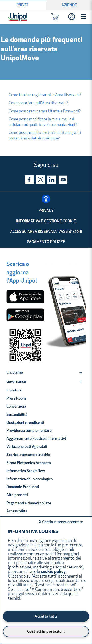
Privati (23, 5)
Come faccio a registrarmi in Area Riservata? (45, 95)
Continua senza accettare (61, 522)
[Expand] (81, 373)
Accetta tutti (46, 617)
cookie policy (53, 572)
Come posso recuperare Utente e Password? (45, 111)
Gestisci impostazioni (46, 632)
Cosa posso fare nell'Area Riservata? (39, 103)
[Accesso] (72, 17)
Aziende (69, 5)
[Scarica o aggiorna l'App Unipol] (22, 273)
